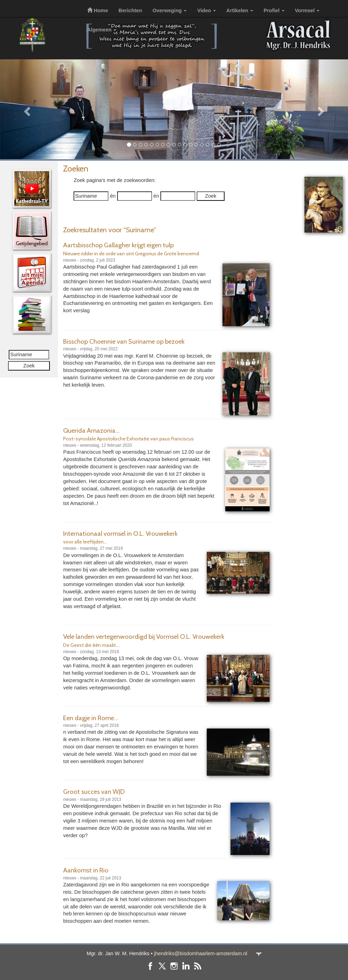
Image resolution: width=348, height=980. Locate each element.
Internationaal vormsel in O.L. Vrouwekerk (120, 533)
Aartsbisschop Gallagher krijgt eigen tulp (118, 245)
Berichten (130, 10)
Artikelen (240, 10)
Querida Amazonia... (91, 430)
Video (206, 10)
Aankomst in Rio (86, 870)
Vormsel (307, 10)
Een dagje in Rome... (91, 718)
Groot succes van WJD (94, 792)
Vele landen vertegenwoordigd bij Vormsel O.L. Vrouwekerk (144, 637)
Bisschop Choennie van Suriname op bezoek (124, 341)
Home (98, 10)
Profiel (274, 10)
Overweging (169, 10)
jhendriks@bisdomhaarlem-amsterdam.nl (201, 953)
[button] (26, 109)
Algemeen (102, 30)
